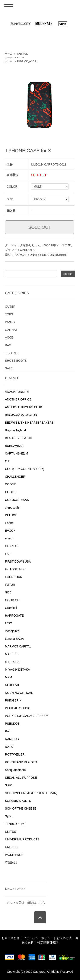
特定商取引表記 (48, 942)
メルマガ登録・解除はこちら (26, 903)
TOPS (9, 314)
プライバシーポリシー (38, 938)
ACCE (21, 57)
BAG (8, 345)
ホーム (9, 54)
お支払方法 (64, 938)
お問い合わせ (10, 938)
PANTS (10, 322)
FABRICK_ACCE (27, 61)
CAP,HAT (11, 330)
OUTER (10, 307)
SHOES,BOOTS (16, 361)
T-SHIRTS (12, 353)
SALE (9, 368)
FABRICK (23, 54)
